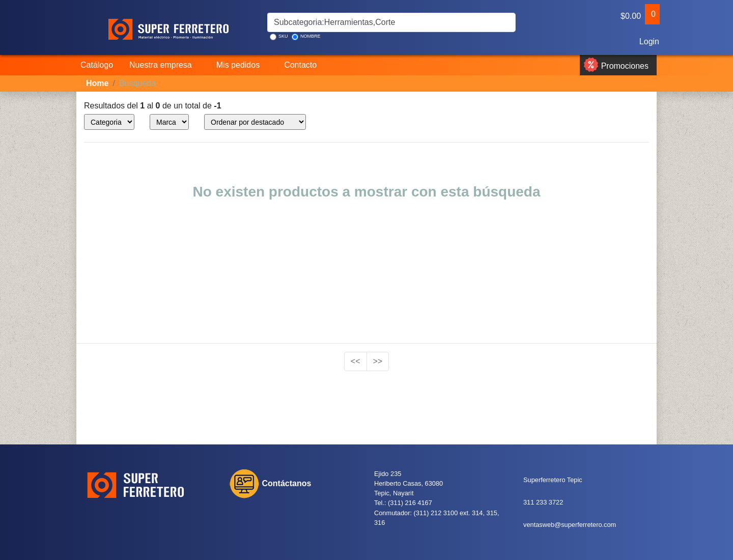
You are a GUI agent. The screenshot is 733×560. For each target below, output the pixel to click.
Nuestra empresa (161, 65)
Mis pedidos (238, 65)
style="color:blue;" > (109, 122)
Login (648, 41)
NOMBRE (306, 37)
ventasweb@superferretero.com (570, 525)
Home (97, 83)
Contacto (300, 65)
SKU (279, 37)
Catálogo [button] (97, 65)
